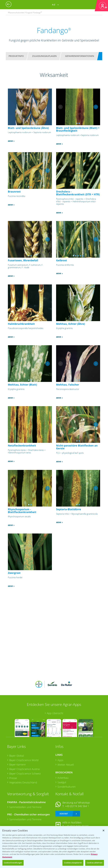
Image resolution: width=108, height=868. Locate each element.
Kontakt (64, 814)
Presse (13, 778)
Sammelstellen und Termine (25, 807)
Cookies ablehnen (95, 863)
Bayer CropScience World (24, 760)
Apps (60, 760)
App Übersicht (55, 713)
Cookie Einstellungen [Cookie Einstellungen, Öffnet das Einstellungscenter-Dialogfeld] (13, 863)
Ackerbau (63, 778)
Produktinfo (16, 56)
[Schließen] (103, 830)
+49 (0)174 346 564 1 (77, 806)
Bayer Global (17, 756)
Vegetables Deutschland (23, 782)
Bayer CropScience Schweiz (25, 774)
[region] (54, 847)
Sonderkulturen (67, 787)
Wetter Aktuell (66, 765)
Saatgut (62, 782)
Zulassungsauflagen (44, 56)
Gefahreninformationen (80, 56)
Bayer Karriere (17, 764)
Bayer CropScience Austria (24, 769)
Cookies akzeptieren (73, 863)
